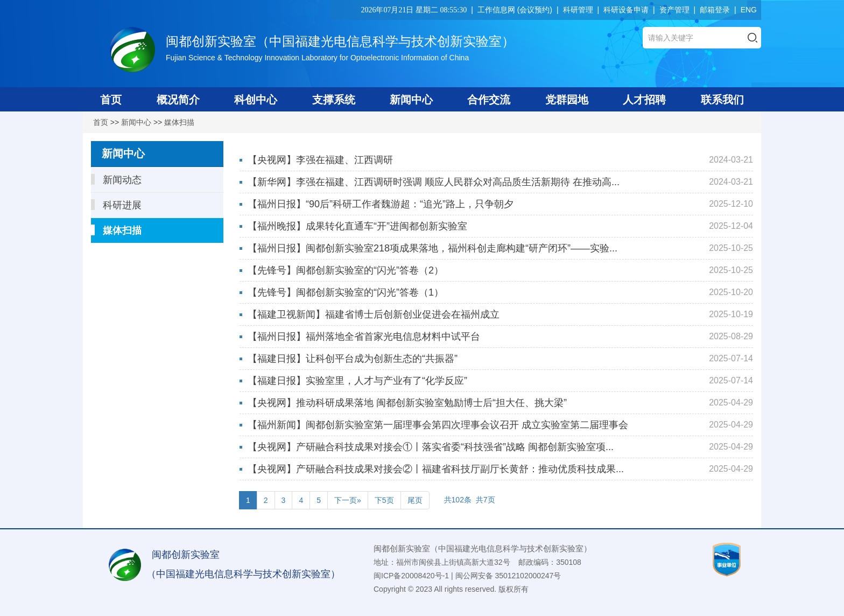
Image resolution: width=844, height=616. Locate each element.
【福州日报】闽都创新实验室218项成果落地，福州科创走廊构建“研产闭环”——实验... (432, 248)
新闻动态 (116, 180)
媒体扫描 (179, 122)
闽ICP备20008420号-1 (411, 576)
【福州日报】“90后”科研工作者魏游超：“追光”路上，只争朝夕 (381, 204)
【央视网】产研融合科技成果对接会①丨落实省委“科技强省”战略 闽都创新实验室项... (431, 447)
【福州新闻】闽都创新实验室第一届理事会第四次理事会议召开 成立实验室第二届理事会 (438, 425)
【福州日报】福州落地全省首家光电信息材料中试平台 (364, 337)
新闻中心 (136, 122)
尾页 (415, 500)
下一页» (348, 500)
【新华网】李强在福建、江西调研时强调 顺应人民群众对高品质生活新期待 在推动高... (434, 182)
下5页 (384, 500)
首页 (101, 122)
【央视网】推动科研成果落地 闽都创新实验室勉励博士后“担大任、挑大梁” (407, 403)
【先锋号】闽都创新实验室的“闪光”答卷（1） (346, 292)
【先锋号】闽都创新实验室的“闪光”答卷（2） (346, 270)
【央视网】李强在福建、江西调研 (320, 160)
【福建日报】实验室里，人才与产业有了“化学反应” (357, 381)
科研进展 (116, 205)
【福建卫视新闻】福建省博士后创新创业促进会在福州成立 (374, 314)
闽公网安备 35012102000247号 (508, 576)
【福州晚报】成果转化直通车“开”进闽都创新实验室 (357, 226)
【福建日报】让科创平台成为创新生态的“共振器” (353, 359)
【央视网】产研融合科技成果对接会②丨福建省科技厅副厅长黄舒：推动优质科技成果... (436, 469)
